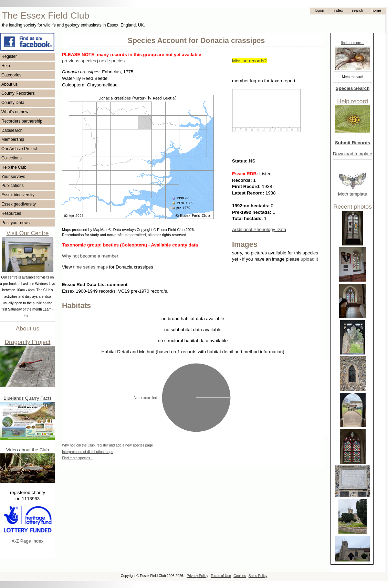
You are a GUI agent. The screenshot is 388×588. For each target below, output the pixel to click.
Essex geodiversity (19, 204)
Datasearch (12, 130)
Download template (353, 154)
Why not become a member (90, 256)
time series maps (90, 267)
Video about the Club (28, 450)
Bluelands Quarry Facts (27, 398)
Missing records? (249, 61)
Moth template (353, 194)
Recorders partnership (22, 121)
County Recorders (18, 93)
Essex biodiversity (18, 195)
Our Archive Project (19, 149)
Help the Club (14, 167)
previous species (79, 61)
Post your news (15, 223)
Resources (11, 213)
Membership (13, 139)
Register (9, 56)
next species (112, 61)
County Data (13, 103)
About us (9, 84)
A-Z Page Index (28, 541)
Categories (11, 75)
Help (6, 66)
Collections (12, 158)
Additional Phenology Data (259, 229)
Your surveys (13, 177)
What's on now (15, 112)
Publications (13, 186)
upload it (309, 259)
